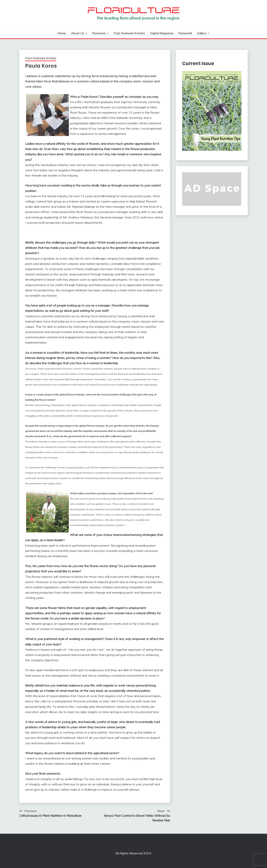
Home (62, 33)
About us (78, 33)
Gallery (202, 33)
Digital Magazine (162, 33)
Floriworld (185, 33)
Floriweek (99, 33)
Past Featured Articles (129, 33)
